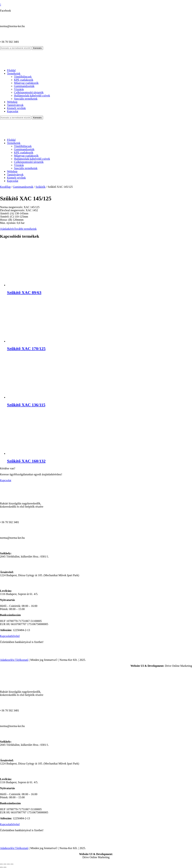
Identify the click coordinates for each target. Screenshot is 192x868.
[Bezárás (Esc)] (12, 864)
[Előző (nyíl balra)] (1, 867)
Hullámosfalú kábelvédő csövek (32, 96)
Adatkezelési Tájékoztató (14, 660)
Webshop (12, 102)
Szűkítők (41, 187)
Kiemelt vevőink (16, 108)
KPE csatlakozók (24, 80)
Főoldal (11, 70)
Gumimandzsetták (24, 86)
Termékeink (14, 73)
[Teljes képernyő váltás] (5, 864)
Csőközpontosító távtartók (29, 92)
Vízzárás (19, 89)
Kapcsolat (13, 111)
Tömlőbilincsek (23, 77)
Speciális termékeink (26, 99)
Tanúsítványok (15, 105)
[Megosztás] (8, 864)
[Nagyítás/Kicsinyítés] (1, 864)
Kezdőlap (5, 187)
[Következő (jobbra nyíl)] (5, 867)
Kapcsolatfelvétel (10, 636)
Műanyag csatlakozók (26, 83)
